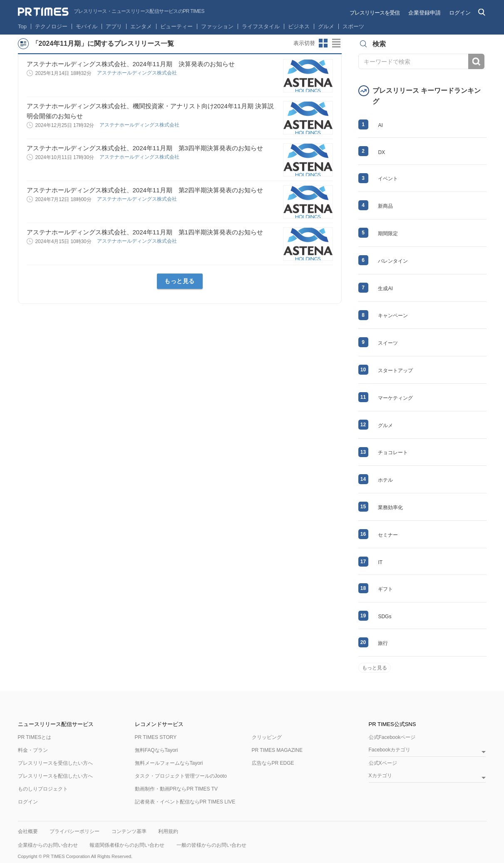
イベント (388, 179)
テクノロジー (51, 26)
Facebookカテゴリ (390, 750)
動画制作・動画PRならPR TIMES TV (176, 789)
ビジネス (299, 26)
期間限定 (388, 234)
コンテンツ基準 (129, 831)
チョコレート (393, 453)
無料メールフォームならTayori (169, 763)
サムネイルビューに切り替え (323, 43)
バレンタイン (393, 261)
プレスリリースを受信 (375, 13)
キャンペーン (393, 316)
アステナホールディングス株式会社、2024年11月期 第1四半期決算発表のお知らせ (145, 232)
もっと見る (180, 281)
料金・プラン (33, 750)
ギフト (385, 589)
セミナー (388, 535)
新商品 (385, 206)
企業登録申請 (425, 13)
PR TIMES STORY (156, 737)
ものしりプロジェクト (43, 789)
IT (380, 562)
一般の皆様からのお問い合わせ (211, 845)
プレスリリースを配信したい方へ (55, 776)
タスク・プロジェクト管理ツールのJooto (181, 776)
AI (380, 125)
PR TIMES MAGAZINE (277, 750)
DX (381, 152)
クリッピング (267, 737)
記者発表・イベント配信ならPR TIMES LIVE (185, 802)
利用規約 (168, 831)
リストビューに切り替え (337, 43)
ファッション (217, 26)
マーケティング (395, 398)
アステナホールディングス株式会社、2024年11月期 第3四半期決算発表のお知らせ (145, 148)
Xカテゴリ (380, 776)
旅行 (383, 643)
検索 (476, 61)
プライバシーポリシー (74, 831)
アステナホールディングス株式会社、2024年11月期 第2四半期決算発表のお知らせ (145, 190)
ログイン (460, 13)
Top (22, 26)
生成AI (385, 288)
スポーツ (353, 26)
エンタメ (141, 26)
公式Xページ (383, 763)
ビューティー (176, 26)
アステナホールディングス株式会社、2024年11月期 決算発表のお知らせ (131, 64)
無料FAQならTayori (156, 750)
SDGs (385, 617)
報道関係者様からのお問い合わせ (127, 845)
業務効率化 (390, 507)
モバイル (87, 26)
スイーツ (388, 343)
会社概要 (28, 831)
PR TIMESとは (35, 737)
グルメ (326, 26)
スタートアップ (395, 371)
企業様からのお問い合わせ (48, 845)
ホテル (385, 480)
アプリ (114, 26)
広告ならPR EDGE (273, 763)
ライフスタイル (261, 26)
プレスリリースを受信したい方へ (55, 763)
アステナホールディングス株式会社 (138, 73)
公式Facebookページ (392, 737)
